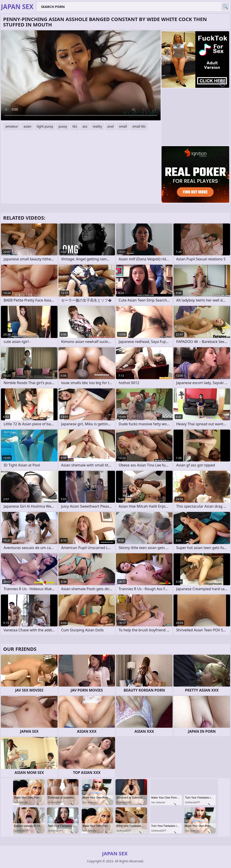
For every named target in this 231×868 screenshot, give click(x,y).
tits (75, 126)
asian (27, 126)
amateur (12, 126)
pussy (63, 126)
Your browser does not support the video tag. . (81, 75)
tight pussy (45, 126)
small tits (139, 126)
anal (111, 126)
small (123, 126)
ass (85, 126)
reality (97, 126)
